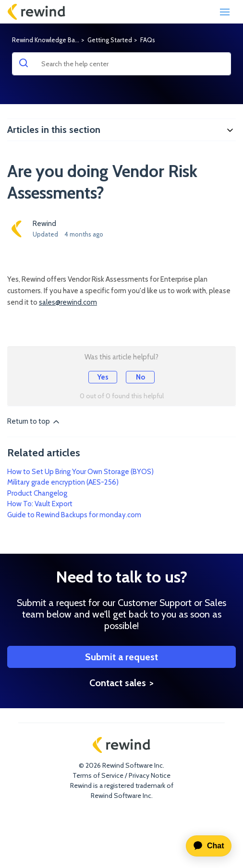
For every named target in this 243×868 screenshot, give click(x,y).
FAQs (148, 40)
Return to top (34, 422)
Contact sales (118, 690)
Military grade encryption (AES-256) (63, 482)
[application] (205, 846)
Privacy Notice (150, 775)
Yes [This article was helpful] (103, 377)
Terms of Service (98, 775)
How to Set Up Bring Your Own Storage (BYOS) (80, 472)
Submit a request (121, 665)
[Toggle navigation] (225, 12)
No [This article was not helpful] (140, 377)
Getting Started (110, 40)
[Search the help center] (121, 64)
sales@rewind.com (68, 302)
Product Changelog (37, 493)
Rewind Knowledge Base (47, 40)
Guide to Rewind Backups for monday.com (74, 515)
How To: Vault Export (40, 504)
